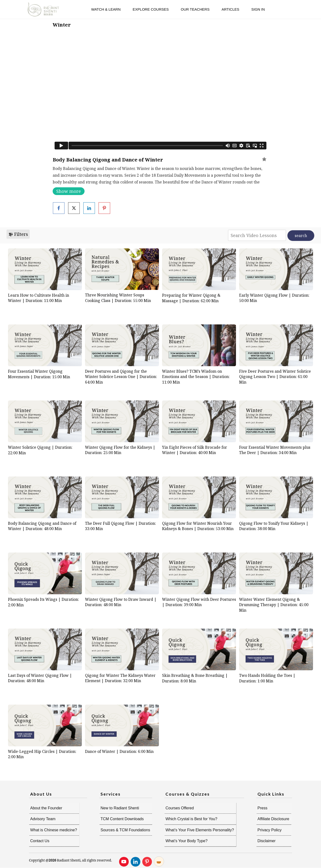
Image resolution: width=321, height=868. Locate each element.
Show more (69, 191)
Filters (18, 234)
